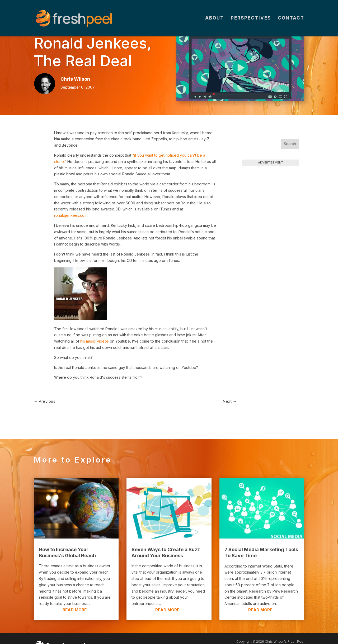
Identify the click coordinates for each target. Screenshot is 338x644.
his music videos (95, 341)
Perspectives (251, 19)
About (215, 19)
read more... (76, 596)
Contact (291, 19)
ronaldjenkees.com (71, 215)
